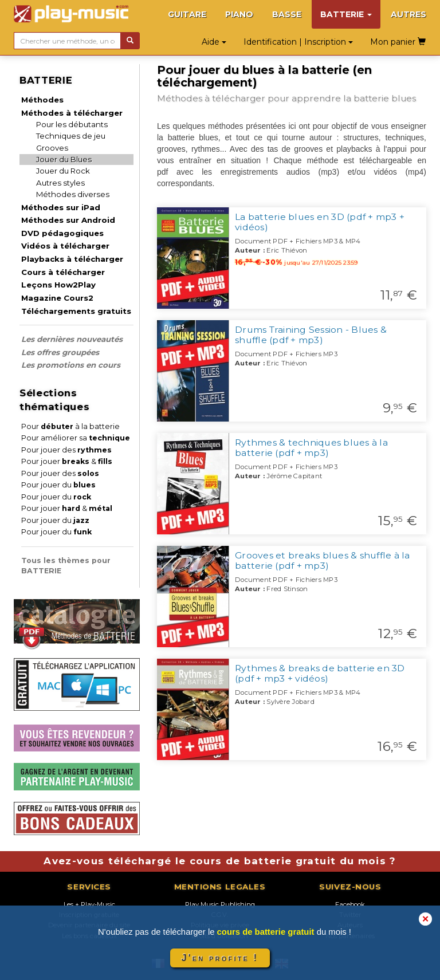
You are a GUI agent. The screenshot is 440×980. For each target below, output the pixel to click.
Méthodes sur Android (68, 220)
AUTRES (408, 14)
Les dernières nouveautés (72, 339)
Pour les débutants (72, 124)
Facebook (350, 904)
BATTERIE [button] (346, 14)
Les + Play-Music (89, 904)
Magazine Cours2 (57, 298)
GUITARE (187, 14)
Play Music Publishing (220, 904)
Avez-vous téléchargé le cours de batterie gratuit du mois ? (220, 861)
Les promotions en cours (71, 365)
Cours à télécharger (63, 272)
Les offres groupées (60, 352)
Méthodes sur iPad (61, 207)
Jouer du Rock (63, 171)
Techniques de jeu (71, 136)
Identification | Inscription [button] (298, 42)
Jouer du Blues (64, 159)
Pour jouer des (66, 450)
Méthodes (42, 100)
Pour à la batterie (70, 426)
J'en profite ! (220, 958)
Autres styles (60, 183)
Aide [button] (214, 42)
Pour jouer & (67, 461)
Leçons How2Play (58, 285)
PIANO (239, 14)
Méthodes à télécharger (72, 113)
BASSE (287, 14)
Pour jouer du (58, 485)
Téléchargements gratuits (76, 311)
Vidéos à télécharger (65, 246)
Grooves (52, 148)
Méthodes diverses (73, 194)
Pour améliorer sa (76, 438)
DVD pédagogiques (62, 233)
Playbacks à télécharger (72, 259)
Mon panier (398, 42)
